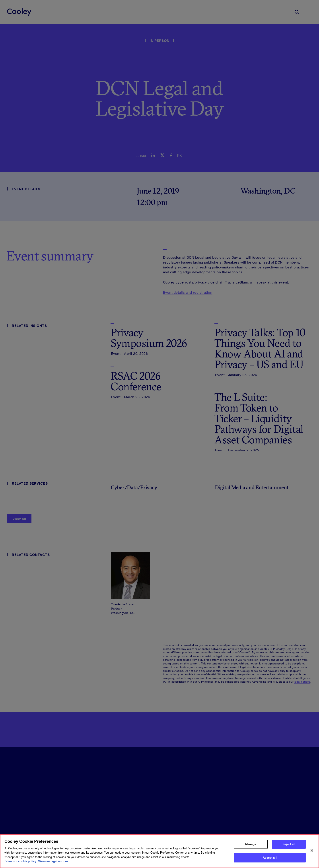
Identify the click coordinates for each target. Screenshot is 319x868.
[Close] (312, 851)
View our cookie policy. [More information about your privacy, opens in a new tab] (21, 861)
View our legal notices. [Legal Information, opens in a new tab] (54, 861)
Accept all (270, 858)
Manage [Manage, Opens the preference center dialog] (251, 844)
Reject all (289, 844)
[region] (159, 851)
